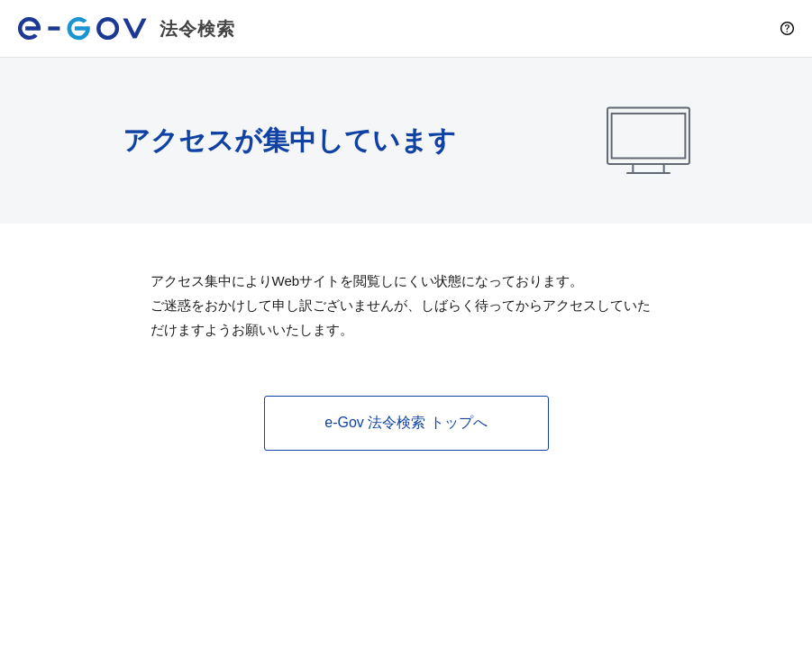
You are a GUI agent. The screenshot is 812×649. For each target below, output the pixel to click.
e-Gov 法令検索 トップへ (406, 422)
